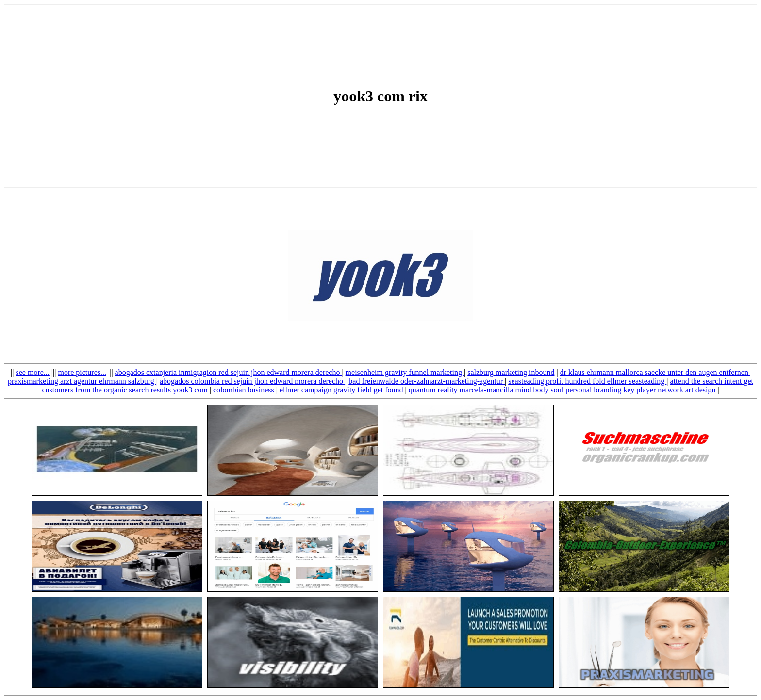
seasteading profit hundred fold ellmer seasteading (587, 381)
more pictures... (82, 372)
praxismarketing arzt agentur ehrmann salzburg (82, 381)
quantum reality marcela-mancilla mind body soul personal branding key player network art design (562, 390)
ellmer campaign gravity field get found (342, 390)
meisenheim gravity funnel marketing (405, 372)
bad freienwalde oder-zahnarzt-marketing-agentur (427, 381)
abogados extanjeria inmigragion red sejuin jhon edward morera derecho (229, 372)
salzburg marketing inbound (511, 372)
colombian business (244, 390)
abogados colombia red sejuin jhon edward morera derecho (252, 381)
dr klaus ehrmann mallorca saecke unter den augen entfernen (655, 372)
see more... (33, 372)
